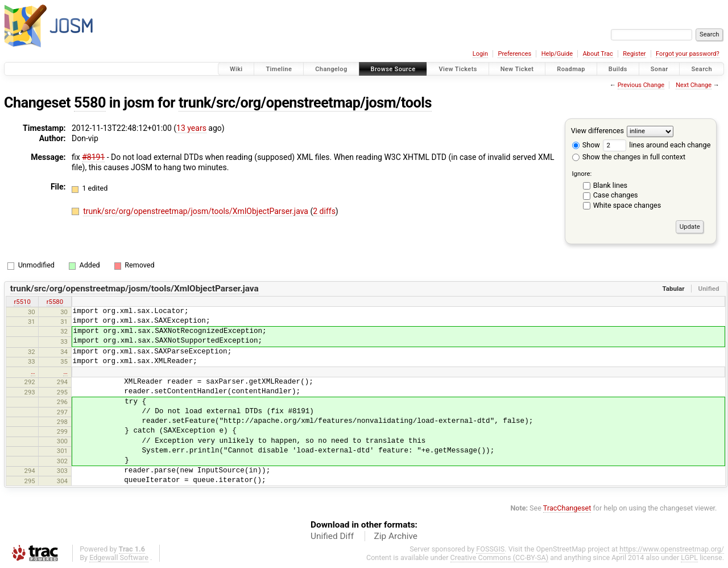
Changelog (331, 69)
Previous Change (641, 85)
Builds (618, 69)
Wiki (236, 69)
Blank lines (610, 185)
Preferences (514, 54)
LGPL (689, 557)
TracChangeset (567, 508)
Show (586, 145)
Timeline (279, 69)
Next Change (694, 85)
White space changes (627, 205)
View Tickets (458, 69)
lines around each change (657, 145)
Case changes (616, 195)
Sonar (659, 69)
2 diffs (324, 211)
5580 (90, 103)
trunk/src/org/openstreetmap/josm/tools (305, 103)
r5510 (22, 302)
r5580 (55, 302)
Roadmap (571, 69)
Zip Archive (396, 536)
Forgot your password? (688, 54)
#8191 (93, 157)
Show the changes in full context (629, 157)
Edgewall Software (119, 557)
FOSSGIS (490, 549)
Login (480, 54)
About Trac (598, 54)
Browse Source (393, 69)
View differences (597, 131)
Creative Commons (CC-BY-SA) (500, 557)
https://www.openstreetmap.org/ (672, 549)
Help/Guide (557, 54)
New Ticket (517, 69)
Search (702, 69)
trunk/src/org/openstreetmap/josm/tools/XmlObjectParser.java (197, 211)
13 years (191, 128)
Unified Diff (332, 536)
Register (634, 54)
